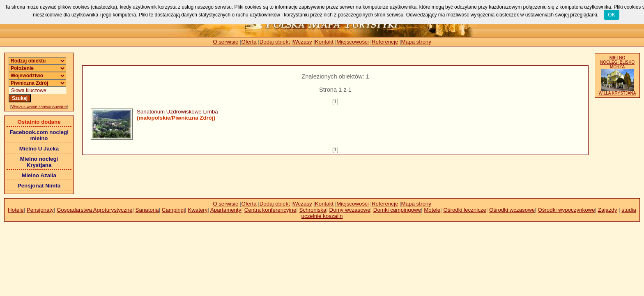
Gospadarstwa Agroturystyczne (94, 210)
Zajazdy (608, 210)
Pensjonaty (40, 210)
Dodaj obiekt (275, 42)
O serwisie (225, 42)
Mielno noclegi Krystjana (39, 162)
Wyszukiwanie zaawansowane (39, 107)
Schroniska (313, 210)
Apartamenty (226, 210)
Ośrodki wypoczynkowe (566, 210)
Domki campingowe (397, 210)
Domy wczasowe (350, 210)
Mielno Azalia (39, 175)
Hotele (16, 210)
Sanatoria (147, 210)
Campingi (173, 210)
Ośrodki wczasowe (512, 210)
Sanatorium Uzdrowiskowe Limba (177, 112)
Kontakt (324, 42)
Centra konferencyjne (270, 210)
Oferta (249, 42)
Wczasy (302, 42)
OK (611, 15)
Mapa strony (416, 42)
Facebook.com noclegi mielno (39, 135)
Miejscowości (353, 42)
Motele (432, 210)
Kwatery (198, 210)
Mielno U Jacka (39, 149)
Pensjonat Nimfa (39, 186)
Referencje (385, 42)
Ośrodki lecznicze (465, 210)
